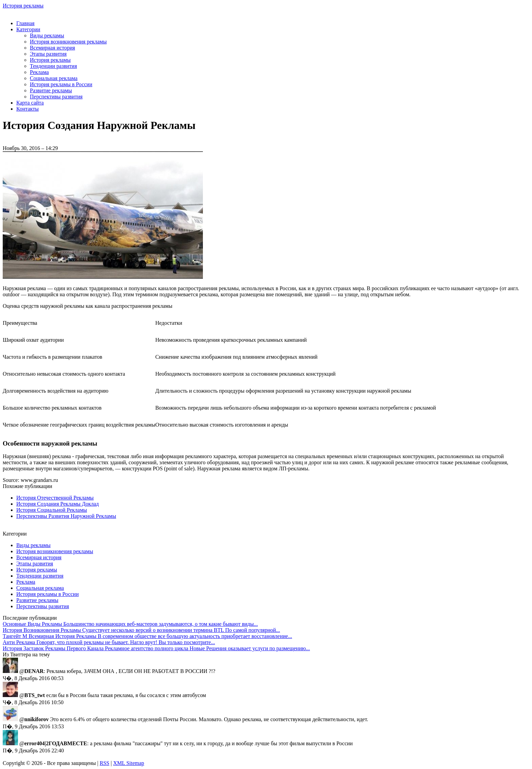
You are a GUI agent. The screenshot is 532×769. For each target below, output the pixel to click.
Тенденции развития (53, 66)
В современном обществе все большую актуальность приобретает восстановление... (147, 636)
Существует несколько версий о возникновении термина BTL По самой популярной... (141, 630)
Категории (28, 29)
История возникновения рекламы (68, 42)
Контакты (27, 109)
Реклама (39, 72)
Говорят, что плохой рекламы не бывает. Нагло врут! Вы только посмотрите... (109, 642)
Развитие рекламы (51, 90)
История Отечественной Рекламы (55, 498)
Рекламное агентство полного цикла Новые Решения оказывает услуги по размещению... (156, 648)
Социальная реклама (54, 78)
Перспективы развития (56, 97)
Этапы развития (48, 54)
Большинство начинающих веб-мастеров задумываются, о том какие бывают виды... (130, 624)
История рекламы (23, 6)
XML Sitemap (128, 763)
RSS (104, 763)
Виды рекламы (47, 35)
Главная (25, 23)
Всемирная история (52, 48)
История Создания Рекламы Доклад (58, 504)
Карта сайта (30, 103)
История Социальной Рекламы (52, 510)
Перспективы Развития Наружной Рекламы (66, 516)
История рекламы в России (61, 84)
